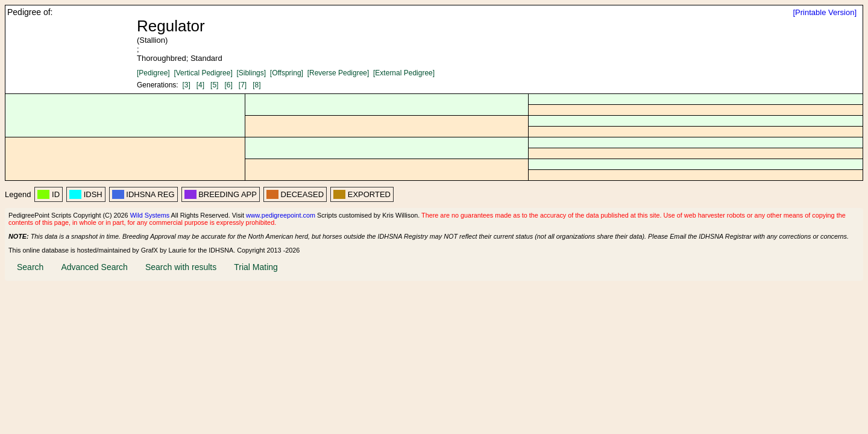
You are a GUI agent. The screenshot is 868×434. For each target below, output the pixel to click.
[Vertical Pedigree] (203, 73)
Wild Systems (150, 215)
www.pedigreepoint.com (281, 215)
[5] (214, 85)
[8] (256, 85)
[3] (186, 85)
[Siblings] (251, 73)
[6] (228, 85)
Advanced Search (94, 267)
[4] (200, 85)
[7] (243, 85)
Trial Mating (256, 267)
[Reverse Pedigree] (338, 73)
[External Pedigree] (404, 73)
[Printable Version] (825, 12)
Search (30, 267)
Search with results (181, 267)
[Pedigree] (153, 73)
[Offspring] (287, 73)
